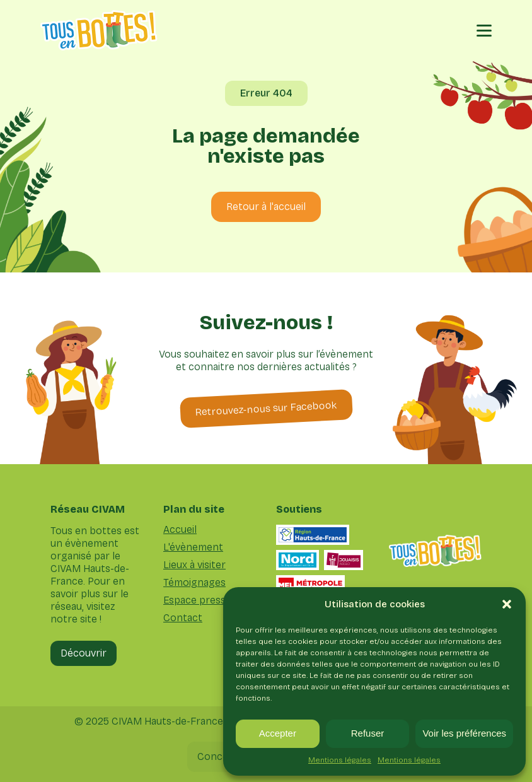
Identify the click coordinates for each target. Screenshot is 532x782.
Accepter (278, 733)
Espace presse (197, 600)
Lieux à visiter (194, 565)
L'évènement (193, 547)
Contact (183, 618)
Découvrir (84, 653)
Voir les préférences (464, 733)
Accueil (180, 530)
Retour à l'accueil (266, 207)
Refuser (368, 733)
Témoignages (194, 583)
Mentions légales (340, 760)
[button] (507, 604)
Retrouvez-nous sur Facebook (266, 408)
